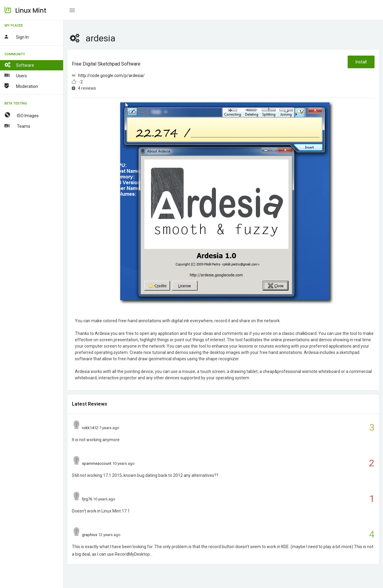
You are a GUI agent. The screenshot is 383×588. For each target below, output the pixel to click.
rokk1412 (90, 428)
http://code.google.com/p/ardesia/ (111, 76)
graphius (90, 535)
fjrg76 (87, 499)
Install (361, 62)
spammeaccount (97, 463)
